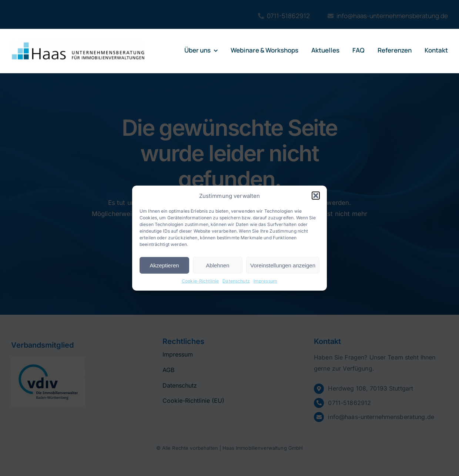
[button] (316, 196)
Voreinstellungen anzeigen (283, 265)
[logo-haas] (78, 44)
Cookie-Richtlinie (200, 281)
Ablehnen (217, 265)
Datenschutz (236, 281)
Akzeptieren (164, 265)
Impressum (265, 281)
